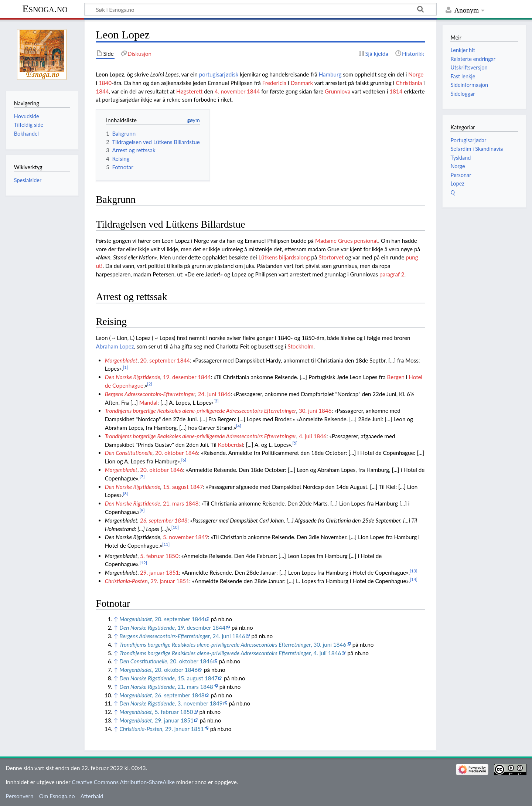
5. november (178, 537)
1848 (192, 503)
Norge (416, 74)
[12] (143, 563)
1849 (202, 537)
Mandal (149, 402)
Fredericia (274, 83)
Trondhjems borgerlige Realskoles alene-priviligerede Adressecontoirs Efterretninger (201, 411)
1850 (172, 556)
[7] (142, 477)
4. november (230, 91)
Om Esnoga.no (57, 796)
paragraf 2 (392, 274)
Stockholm (301, 346)
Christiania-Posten (126, 581)
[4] (239, 426)
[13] (413, 571)
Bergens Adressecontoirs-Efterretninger (150, 394)
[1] (126, 367)
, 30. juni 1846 (233, 645)
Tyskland (461, 158)
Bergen (396, 377)
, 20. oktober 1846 (166, 661)
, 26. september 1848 (162, 695)
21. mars (173, 503)
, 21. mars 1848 (166, 687)
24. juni (207, 394)
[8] (126, 494)
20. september (158, 360)
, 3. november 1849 (171, 703)
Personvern (19, 796)
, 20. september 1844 (162, 619)
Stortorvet (331, 257)
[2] (150, 384)
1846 (224, 394)
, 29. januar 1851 (156, 720)
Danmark (302, 83)
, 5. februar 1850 (156, 712)
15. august (176, 487)
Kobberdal (231, 445)
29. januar (152, 572)
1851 (172, 572)
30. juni (308, 411)
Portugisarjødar (468, 140)
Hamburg (330, 74)
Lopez (457, 183)
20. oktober (169, 453)
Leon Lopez (110, 74)
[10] (175, 527)
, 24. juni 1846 (182, 636)
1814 (396, 91)
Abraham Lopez (115, 346)
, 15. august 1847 (168, 678)
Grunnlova (337, 91)
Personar (461, 175)
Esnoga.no (45, 9)
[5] (295, 443)
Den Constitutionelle (129, 453)
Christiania (409, 83)
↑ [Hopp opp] (116, 619)
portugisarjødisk (219, 74)
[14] (414, 579)
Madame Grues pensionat (347, 241)
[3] (216, 401)
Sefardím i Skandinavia (477, 149)
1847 (196, 487)
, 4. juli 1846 (230, 653)
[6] (184, 460)
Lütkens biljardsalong (284, 257)
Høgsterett (189, 91)
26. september (157, 520)
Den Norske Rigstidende (133, 377)
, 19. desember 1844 (172, 628)
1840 (105, 83)
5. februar (152, 556)
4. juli (306, 436)
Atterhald (92, 796)
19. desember (180, 377)
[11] (166, 544)
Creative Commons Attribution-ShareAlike (123, 782)
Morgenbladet (121, 360)
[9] (142, 510)
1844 (102, 91)
